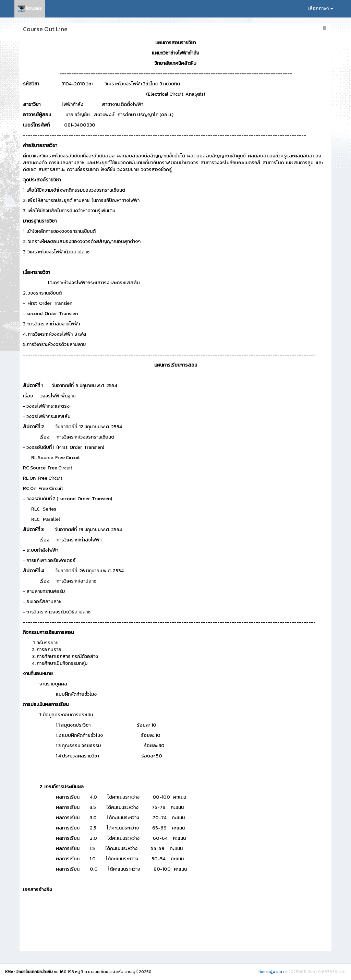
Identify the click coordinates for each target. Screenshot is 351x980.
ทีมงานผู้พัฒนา (271, 972)
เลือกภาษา (321, 8)
